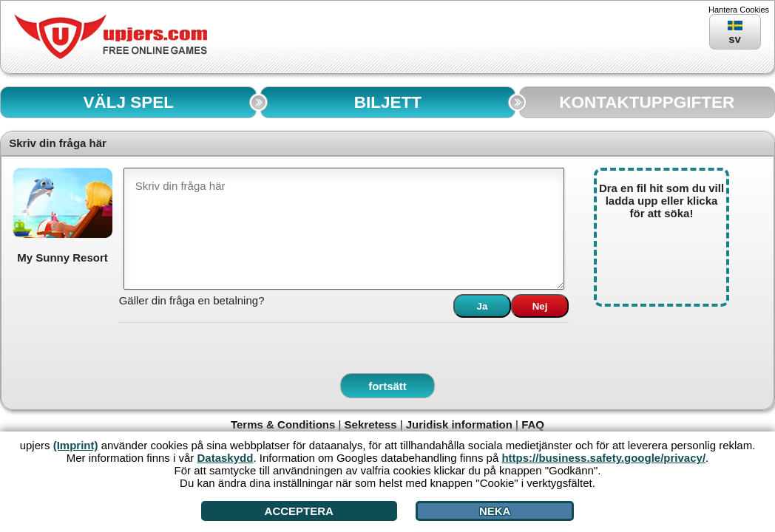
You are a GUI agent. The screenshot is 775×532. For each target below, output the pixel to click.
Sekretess (371, 424)
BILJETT (388, 102)
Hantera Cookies (739, 10)
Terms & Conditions (283, 424)
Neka (495, 511)
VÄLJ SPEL (128, 102)
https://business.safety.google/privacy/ (603, 458)
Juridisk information (459, 424)
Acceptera (299, 511)
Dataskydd (226, 458)
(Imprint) (76, 445)
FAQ (533, 424)
